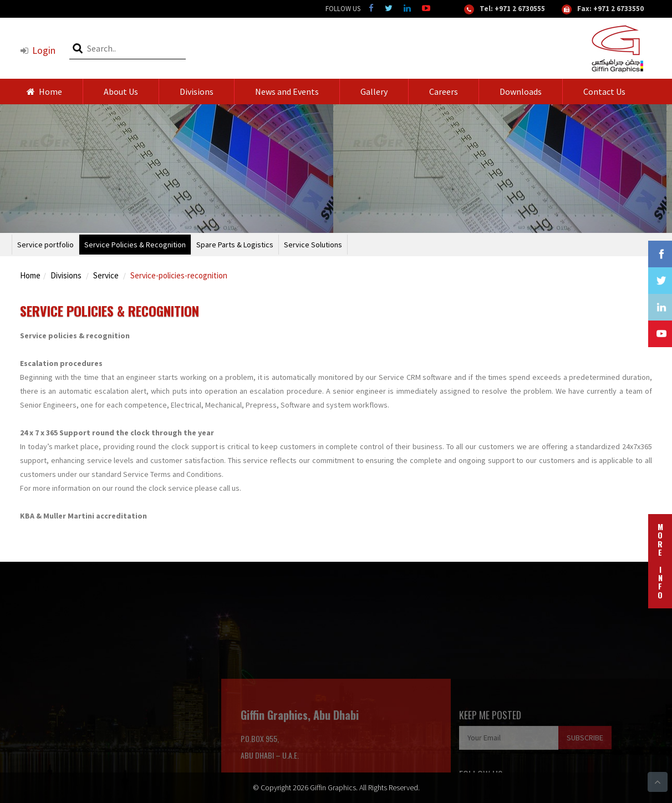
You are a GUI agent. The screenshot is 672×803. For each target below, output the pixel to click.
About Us (121, 92)
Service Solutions (313, 245)
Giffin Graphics (333, 787)
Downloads (521, 92)
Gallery (374, 92)
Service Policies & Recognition (135, 245)
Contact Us (604, 92)
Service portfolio (45, 245)
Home (44, 92)
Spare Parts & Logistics (235, 245)
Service (106, 275)
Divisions (197, 92)
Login (38, 50)
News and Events (287, 92)
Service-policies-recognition (179, 275)
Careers (444, 92)
